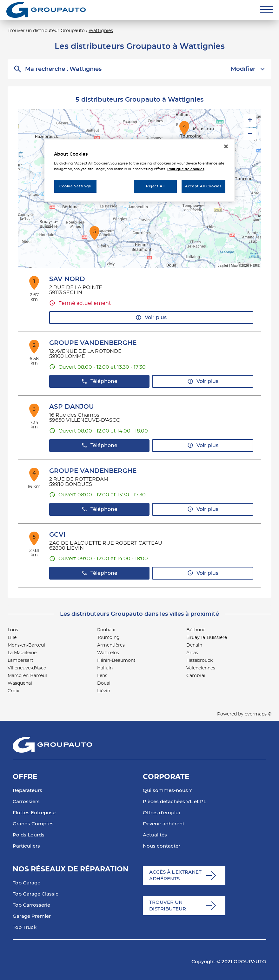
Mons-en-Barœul (26, 645)
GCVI (57, 535)
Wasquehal (20, 683)
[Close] (226, 146)
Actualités (155, 835)
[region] (140, 170)
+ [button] (250, 121)
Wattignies (101, 31)
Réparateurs (27, 791)
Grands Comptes (33, 824)
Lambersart (20, 661)
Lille (12, 638)
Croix (13, 691)
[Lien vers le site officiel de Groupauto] (46, 10)
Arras (192, 653)
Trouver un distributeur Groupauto (46, 31)
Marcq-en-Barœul (27, 676)
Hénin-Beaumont (116, 661)
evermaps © (258, 714)
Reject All (155, 186)
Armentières (111, 645)
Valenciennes (201, 668)
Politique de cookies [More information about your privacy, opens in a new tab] (186, 169)
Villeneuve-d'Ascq (27, 668)
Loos (13, 630)
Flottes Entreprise (34, 813)
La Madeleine (22, 653)
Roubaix (106, 630)
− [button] (250, 134)
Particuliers (26, 846)
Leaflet (223, 265)
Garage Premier (32, 916)
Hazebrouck (199, 661)
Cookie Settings (75, 186)
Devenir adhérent (164, 824)
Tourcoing (108, 638)
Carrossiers (26, 802)
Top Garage (27, 883)
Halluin (105, 668)
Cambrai (196, 676)
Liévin (104, 691)
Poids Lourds (29, 835)
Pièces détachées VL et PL (175, 802)
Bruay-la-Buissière (207, 638)
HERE (255, 265)
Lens (102, 676)
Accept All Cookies (203, 186)
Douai (104, 683)
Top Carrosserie (31, 905)
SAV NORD (67, 279)
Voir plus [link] (151, 318)
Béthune (196, 630)
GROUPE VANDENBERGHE (93, 343)
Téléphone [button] (99, 382)
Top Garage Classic (36, 894)
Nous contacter (162, 846)
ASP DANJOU (72, 407)
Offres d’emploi (161, 813)
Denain (194, 645)
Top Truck (25, 927)
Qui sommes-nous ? (167, 791)
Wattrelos (108, 653)
